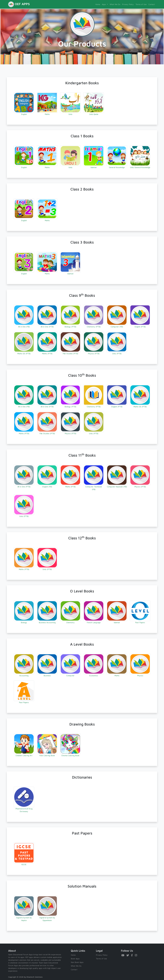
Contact (152, 4)
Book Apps (75, 959)
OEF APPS (19, 4)
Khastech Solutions (35, 977)
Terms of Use (141, 4)
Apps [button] (104, 4)
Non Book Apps (77, 962)
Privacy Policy (128, 4)
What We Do (115, 4)
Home (98, 4)
